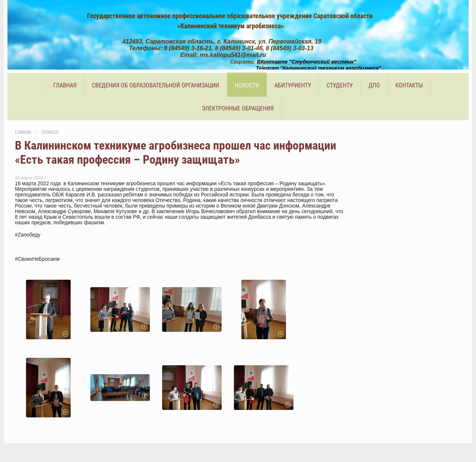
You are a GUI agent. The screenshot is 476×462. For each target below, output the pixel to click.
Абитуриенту (293, 85)
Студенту (340, 85)
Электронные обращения (238, 108)
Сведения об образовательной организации (155, 85)
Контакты (409, 85)
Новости (247, 85)
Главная (65, 85)
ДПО (374, 85)
